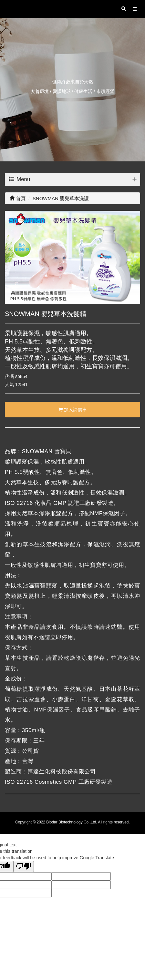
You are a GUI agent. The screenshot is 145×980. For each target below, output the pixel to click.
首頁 (18, 198)
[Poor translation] (24, 867)
